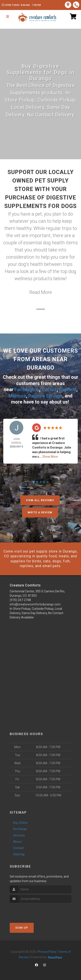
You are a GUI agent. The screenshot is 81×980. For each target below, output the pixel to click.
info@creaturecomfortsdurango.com (35, 604)
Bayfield (68, 389)
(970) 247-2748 (20, 600)
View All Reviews (40, 500)
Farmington (27, 389)
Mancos (17, 396)
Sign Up (22, 928)
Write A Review (40, 512)
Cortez (49, 389)
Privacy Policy (47, 952)
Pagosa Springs (45, 396)
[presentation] (33, 911)
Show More (50, 457)
